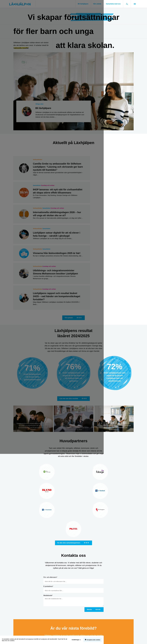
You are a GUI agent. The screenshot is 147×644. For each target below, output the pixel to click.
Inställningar (110, 640)
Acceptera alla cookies (128, 640)
